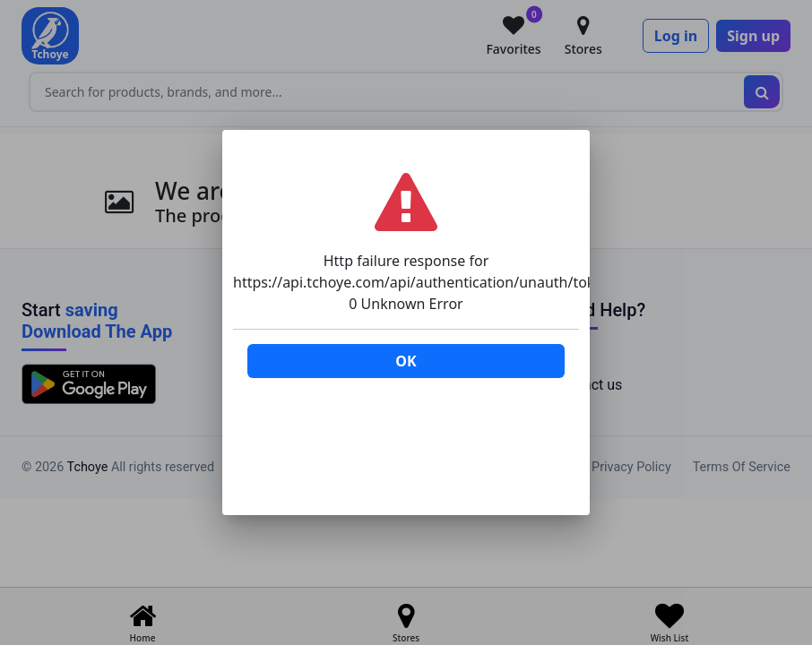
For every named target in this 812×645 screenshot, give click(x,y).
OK (406, 361)
